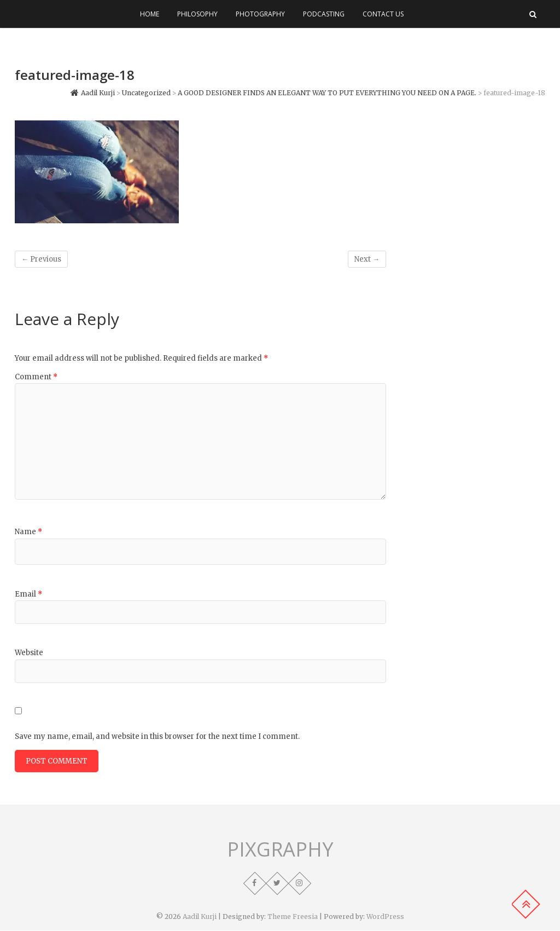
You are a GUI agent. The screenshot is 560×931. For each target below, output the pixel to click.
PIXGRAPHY (280, 850)
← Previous (41, 259)
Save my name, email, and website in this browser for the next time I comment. (157, 736)
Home (150, 14)
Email (28, 594)
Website (29, 653)
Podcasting (324, 14)
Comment (36, 377)
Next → (367, 259)
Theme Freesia (293, 917)
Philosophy (197, 14)
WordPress (385, 917)
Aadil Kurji (200, 917)
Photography (260, 14)
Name (28, 532)
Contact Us (383, 14)
